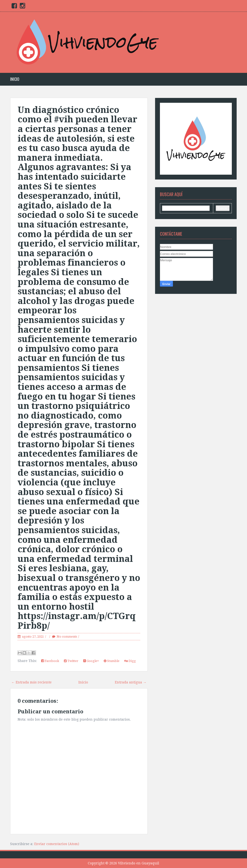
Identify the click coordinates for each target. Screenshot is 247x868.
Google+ (91, 661)
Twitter (71, 661)
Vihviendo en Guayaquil (139, 863)
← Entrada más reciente (31, 682)
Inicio (15, 79)
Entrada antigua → (131, 682)
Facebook (50, 661)
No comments (67, 637)
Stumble (112, 661)
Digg (130, 661)
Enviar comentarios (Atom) (57, 844)
